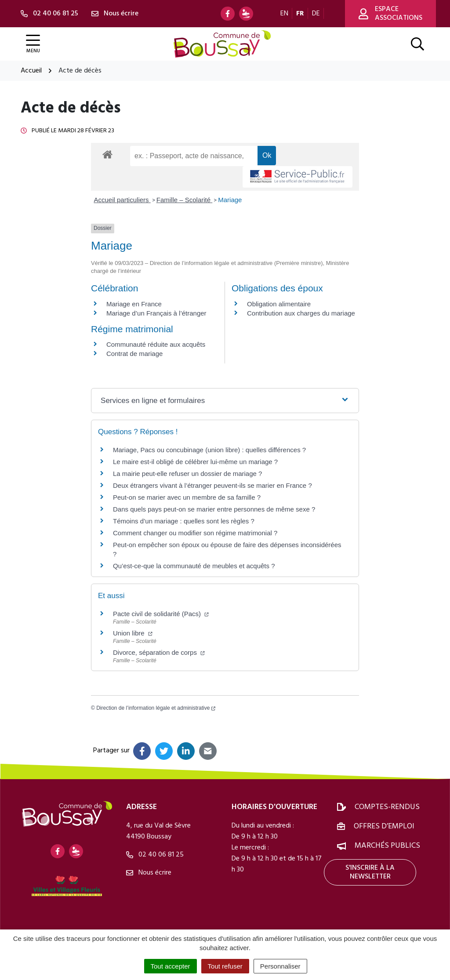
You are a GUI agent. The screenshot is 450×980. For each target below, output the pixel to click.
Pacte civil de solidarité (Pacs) (161, 614)
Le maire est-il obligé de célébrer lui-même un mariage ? (195, 462)
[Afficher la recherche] (417, 44)
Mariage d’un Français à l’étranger (156, 313)
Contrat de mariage (134, 354)
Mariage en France (134, 304)
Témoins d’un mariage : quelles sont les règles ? (184, 521)
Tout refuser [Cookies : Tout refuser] (225, 966)
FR (300, 14)
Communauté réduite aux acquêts (156, 344)
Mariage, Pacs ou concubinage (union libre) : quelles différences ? (209, 450)
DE (316, 14)
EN (284, 14)
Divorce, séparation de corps (159, 652)
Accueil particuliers (122, 200)
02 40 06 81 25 (155, 855)
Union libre (133, 633)
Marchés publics (387, 846)
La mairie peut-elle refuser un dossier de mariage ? (187, 474)
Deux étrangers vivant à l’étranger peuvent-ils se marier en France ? (212, 485)
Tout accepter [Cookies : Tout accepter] (171, 966)
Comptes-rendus (387, 807)
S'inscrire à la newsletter (370, 872)
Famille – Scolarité (185, 200)
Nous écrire (149, 873)
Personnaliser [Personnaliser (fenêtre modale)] (280, 966)
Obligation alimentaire (279, 304)
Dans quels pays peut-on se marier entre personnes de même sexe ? (214, 509)
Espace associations (390, 14)
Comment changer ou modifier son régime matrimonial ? (195, 533)
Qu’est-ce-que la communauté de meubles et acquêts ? (194, 566)
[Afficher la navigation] (33, 44)
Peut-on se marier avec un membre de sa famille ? (187, 497)
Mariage (230, 200)
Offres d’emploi (384, 826)
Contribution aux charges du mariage (301, 313)
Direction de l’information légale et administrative (156, 708)
